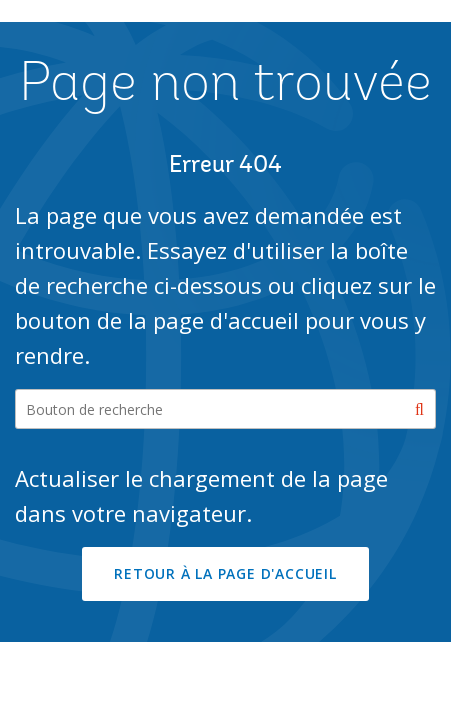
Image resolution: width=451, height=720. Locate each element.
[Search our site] (225, 409)
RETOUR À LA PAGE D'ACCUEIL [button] (225, 573)
